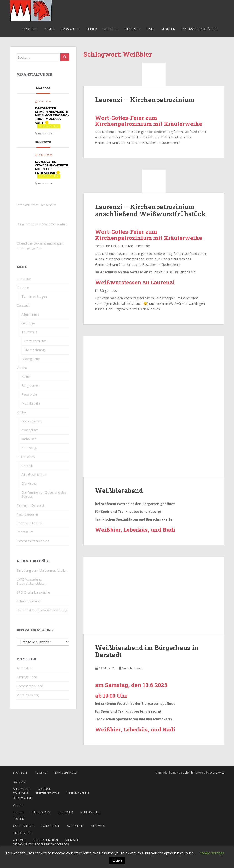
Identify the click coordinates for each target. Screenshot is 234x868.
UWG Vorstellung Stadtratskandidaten (32, 581)
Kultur (92, 29)
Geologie (28, 323)
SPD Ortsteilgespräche (33, 592)
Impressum (168, 29)
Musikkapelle (31, 403)
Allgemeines (30, 314)
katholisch (29, 439)
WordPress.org (28, 695)
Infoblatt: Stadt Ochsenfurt (36, 205)
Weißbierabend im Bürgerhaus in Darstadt (147, 651)
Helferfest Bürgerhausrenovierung (42, 610)
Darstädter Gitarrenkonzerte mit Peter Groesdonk (51, 167)
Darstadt (69, 29)
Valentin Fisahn (133, 668)
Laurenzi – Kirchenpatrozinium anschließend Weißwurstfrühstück (150, 210)
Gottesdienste (32, 421)
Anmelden (24, 668)
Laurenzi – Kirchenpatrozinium (145, 100)
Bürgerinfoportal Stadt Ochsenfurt (42, 224)
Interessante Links (30, 523)
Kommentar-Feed (30, 686)
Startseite (30, 29)
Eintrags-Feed (27, 677)
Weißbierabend (119, 491)
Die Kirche (29, 483)
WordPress (217, 773)
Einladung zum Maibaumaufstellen (42, 570)
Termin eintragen (34, 296)
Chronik (27, 466)
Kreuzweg (29, 448)
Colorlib (188, 773)
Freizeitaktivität (35, 341)
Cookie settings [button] (212, 853)
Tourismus (29, 332)
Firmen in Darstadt (31, 505)
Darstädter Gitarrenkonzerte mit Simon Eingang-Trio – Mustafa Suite (52, 115)
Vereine (109, 29)
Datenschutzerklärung (200, 29)
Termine (49, 29)
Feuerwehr (29, 394)
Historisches (26, 457)
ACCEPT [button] (117, 860)
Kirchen (130, 29)
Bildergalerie (31, 359)
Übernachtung (34, 350)
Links (150, 29)
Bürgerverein (31, 385)
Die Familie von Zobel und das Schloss (44, 494)
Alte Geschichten (34, 475)
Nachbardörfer (28, 514)
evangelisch (30, 430)
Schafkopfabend (29, 601)
